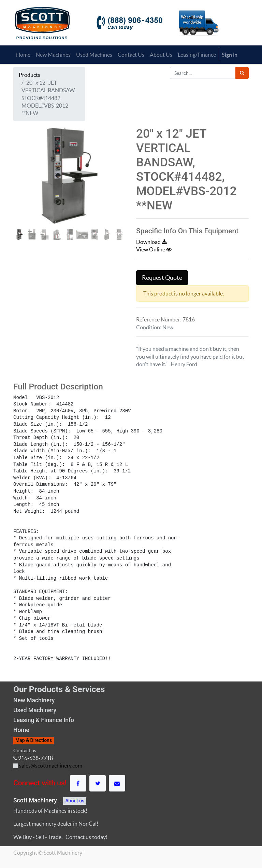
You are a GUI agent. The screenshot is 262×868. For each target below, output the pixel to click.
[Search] (242, 73)
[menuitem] (23, 55)
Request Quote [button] (162, 278)
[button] (22, 195)
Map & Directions (34, 740)
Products (30, 75)
